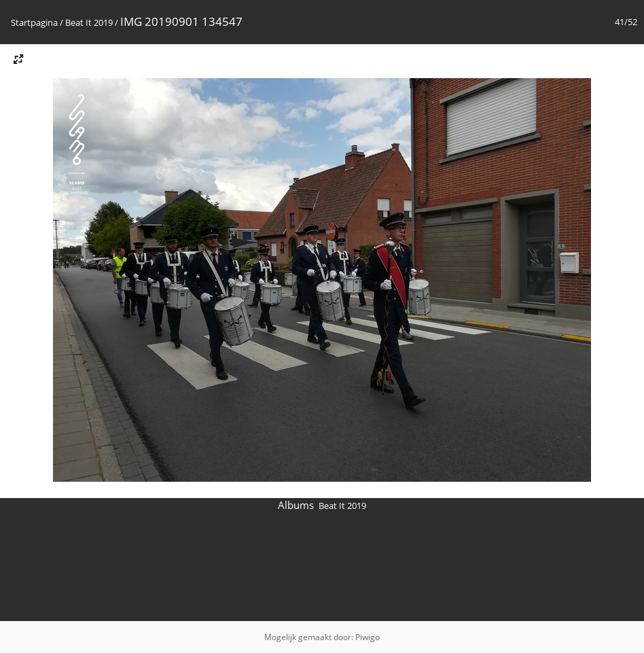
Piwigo (368, 637)
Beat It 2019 (89, 22)
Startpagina (34, 22)
